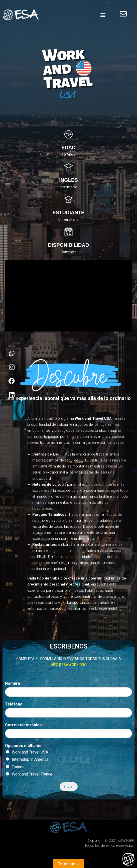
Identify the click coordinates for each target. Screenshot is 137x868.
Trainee (18, 767)
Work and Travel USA (30, 752)
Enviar (69, 786)
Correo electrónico (25, 725)
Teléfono (14, 704)
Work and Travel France (32, 774)
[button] (103, 15)
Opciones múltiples (23, 746)
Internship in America (30, 759)
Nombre (14, 683)
